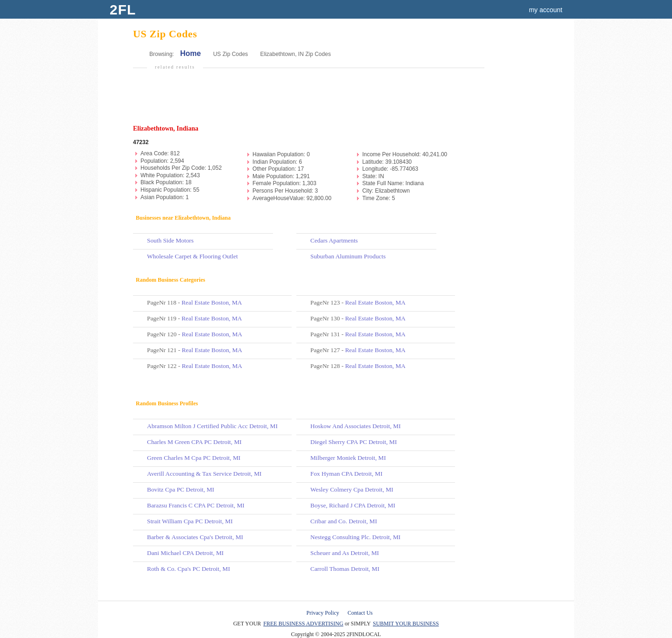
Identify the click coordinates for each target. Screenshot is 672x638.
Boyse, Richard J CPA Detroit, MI (353, 505)
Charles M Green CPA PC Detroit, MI (194, 442)
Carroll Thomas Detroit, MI (345, 569)
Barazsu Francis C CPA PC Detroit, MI (196, 505)
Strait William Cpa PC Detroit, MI (190, 521)
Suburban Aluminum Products (348, 256)
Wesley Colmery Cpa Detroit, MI (352, 489)
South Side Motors (170, 240)
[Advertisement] (308, 101)
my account (546, 10)
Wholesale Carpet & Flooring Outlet (192, 256)
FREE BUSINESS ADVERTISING (303, 624)
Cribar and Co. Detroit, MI (344, 521)
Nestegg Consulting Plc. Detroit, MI (355, 537)
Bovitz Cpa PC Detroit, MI (181, 489)
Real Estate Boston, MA (212, 302)
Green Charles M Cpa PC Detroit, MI (194, 458)
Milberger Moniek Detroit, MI (348, 458)
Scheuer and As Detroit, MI (345, 553)
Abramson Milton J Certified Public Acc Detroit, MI (212, 426)
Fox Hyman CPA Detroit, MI (346, 474)
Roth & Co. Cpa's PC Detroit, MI (189, 569)
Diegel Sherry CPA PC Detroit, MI (353, 442)
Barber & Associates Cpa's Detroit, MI (195, 537)
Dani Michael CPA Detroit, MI (185, 553)
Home (190, 53)
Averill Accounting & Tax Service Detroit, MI (204, 474)
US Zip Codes (231, 54)
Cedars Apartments (334, 240)
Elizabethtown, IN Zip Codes (295, 54)
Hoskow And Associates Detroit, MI (356, 426)
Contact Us (360, 613)
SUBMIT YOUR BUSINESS (406, 624)
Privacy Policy (323, 613)
